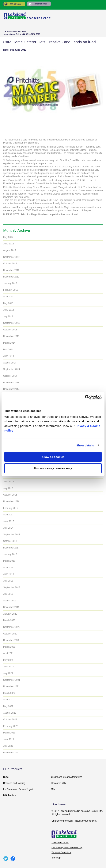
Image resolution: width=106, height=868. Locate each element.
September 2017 (12, 535)
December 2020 (11, 640)
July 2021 (8, 673)
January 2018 (10, 554)
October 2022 (10, 720)
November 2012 (11, 270)
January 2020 (10, 614)
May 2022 (8, 706)
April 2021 (8, 653)
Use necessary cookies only (53, 468)
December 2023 (11, 753)
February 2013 (11, 290)
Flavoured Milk (59, 783)
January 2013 (10, 283)
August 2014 (10, 363)
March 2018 (9, 561)
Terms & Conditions (61, 853)
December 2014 (11, 389)
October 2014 (10, 376)
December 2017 (11, 548)
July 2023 (8, 746)
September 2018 (12, 587)
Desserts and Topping (14, 783)
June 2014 (9, 356)
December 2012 (11, 277)
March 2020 (9, 620)
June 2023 (9, 739)
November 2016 (11, 501)
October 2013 (10, 330)
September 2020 (12, 627)
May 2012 (8, 237)
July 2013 (8, 316)
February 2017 (11, 508)
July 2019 (8, 594)
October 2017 (10, 541)
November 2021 (11, 686)
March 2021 (9, 647)
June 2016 (9, 482)
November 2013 (11, 336)
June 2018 (9, 574)
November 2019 (11, 607)
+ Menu (96, 34)
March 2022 (9, 693)
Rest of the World (39, 4)
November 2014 (11, 383)
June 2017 (9, 521)
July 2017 (8, 528)
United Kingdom (14, 4)
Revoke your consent (86, 821)
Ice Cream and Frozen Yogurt (18, 789)
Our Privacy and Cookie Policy (67, 848)
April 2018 (8, 568)
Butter (6, 777)
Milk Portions (10, 795)
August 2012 (10, 250)
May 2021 (8, 660)
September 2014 (12, 369)
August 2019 (10, 601)
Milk (53, 789)
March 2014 (9, 343)
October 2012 (10, 264)
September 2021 (12, 680)
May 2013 (8, 303)
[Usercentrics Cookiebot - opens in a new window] (85, 397)
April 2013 (8, 297)
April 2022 (8, 700)
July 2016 (8, 488)
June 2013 (9, 310)
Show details (85, 445)
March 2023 (9, 733)
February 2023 (11, 726)
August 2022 (10, 713)
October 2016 (10, 495)
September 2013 (12, 323)
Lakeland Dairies (60, 843)
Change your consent (62, 821)
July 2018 (8, 581)
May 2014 (8, 350)
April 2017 (8, 515)
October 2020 (10, 634)
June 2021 (9, 667)
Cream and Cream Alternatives (67, 777)
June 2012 (9, 244)
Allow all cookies (53, 457)
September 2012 (12, 257)
